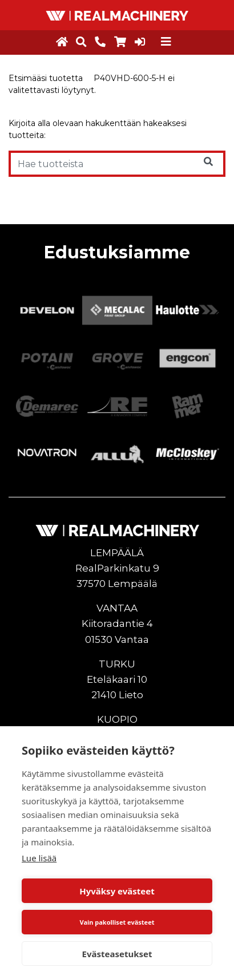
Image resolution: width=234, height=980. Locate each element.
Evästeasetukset (117, 954)
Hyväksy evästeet (117, 891)
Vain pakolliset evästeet (117, 922)
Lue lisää (39, 858)
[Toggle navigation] (166, 42)
